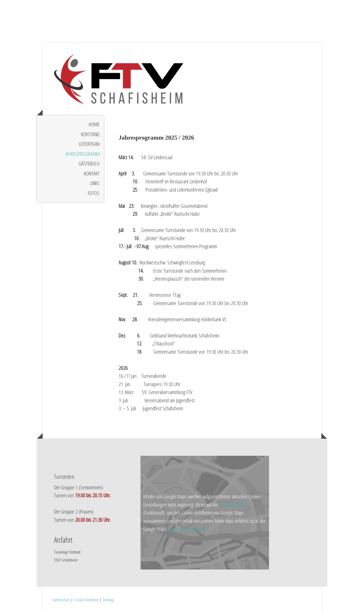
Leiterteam (89, 144)
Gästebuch (89, 163)
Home (94, 124)
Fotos (94, 193)
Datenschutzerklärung (187, 529)
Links (95, 183)
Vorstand (90, 134)
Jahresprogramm (83, 154)
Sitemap (108, 600)
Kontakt (92, 173)
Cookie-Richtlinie (233, 505)
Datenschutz (61, 600)
